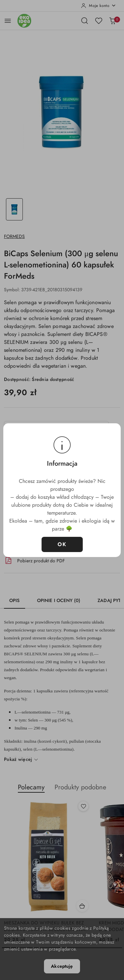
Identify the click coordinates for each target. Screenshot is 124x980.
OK (62, 544)
